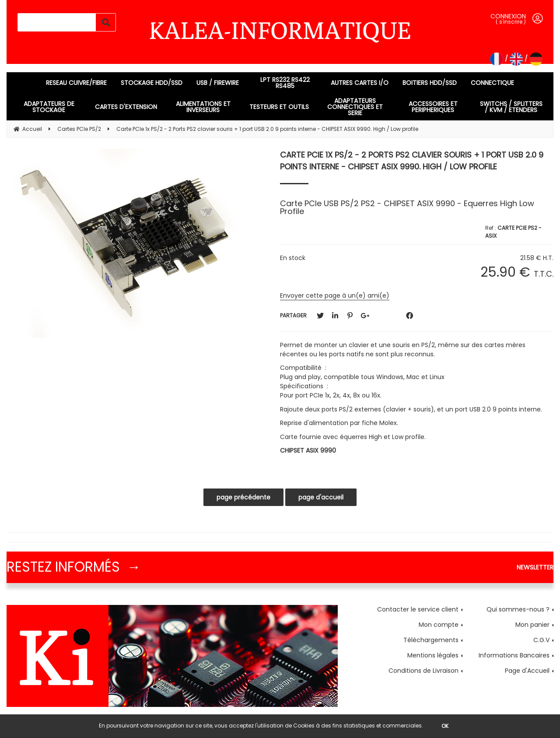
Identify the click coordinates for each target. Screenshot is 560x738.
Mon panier (532, 625)
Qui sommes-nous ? (518, 609)
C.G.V (541, 640)
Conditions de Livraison (423, 671)
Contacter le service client (418, 609)
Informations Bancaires (514, 655)
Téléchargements (431, 640)
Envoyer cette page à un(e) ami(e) (335, 295)
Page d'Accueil (527, 671)
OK (445, 726)
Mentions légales (433, 655)
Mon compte (439, 625)
